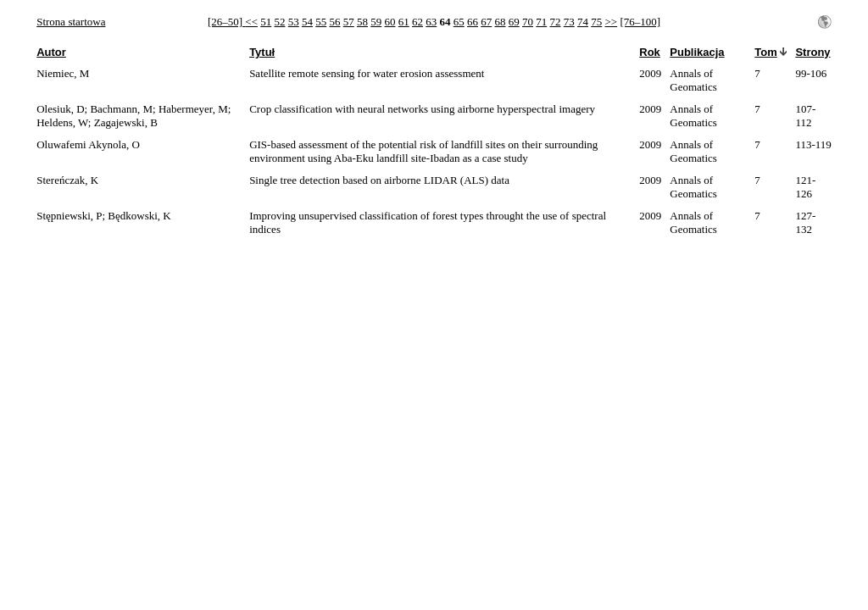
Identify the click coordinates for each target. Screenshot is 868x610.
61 (404, 22)
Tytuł (262, 52)
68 (501, 22)
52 (280, 22)
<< (251, 22)
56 (335, 22)
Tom (765, 52)
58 (362, 22)
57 (349, 22)
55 (321, 22)
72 (556, 22)
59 (376, 22)
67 (486, 22)
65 (459, 22)
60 (390, 22)
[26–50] (226, 22)
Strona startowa (71, 22)
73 (569, 22)
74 (583, 22)
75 (596, 22)
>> (612, 22)
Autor (51, 52)
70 (528, 22)
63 (431, 22)
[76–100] (640, 22)
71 (541, 22)
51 (266, 22)
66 (473, 22)
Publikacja (697, 52)
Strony (812, 52)
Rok (650, 52)
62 (417, 22)
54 (307, 22)
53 (294, 22)
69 (514, 22)
